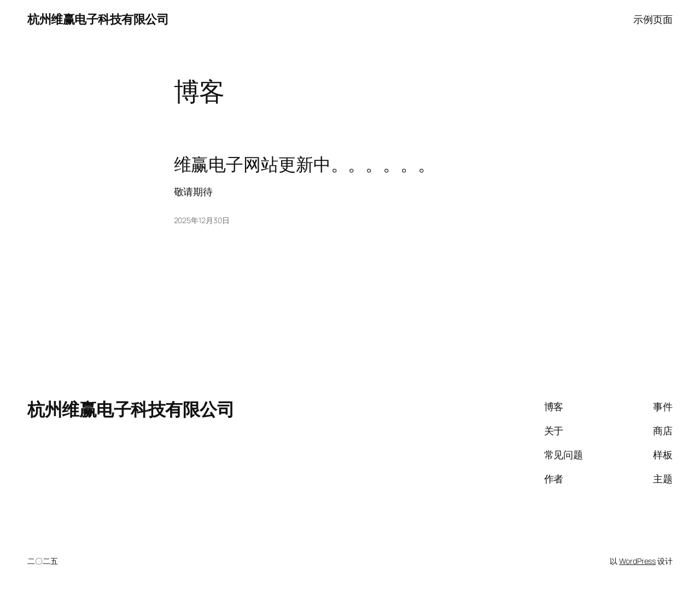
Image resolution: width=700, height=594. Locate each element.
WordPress (637, 561)
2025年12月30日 (202, 220)
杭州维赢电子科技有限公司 (98, 19)
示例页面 (653, 19)
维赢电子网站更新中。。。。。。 (305, 165)
